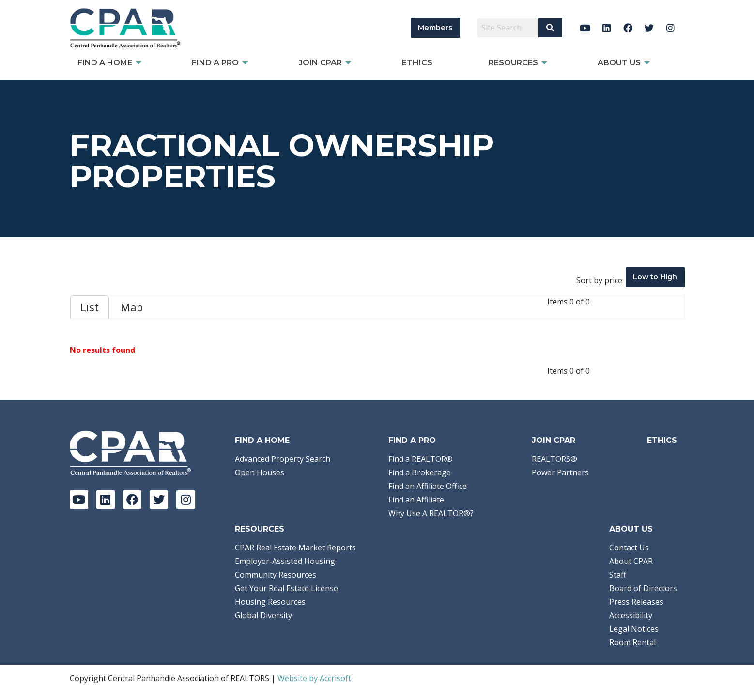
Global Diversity (263, 615)
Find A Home (262, 440)
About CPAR (631, 561)
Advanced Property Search (283, 459)
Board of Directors (643, 588)
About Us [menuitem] (619, 63)
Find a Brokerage (420, 472)
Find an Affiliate (416, 500)
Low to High (655, 277)
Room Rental (632, 642)
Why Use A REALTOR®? (431, 513)
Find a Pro (412, 440)
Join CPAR (554, 440)
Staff (618, 575)
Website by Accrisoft (314, 678)
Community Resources (276, 575)
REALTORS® (554, 459)
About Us (631, 529)
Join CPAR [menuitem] (320, 63)
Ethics (662, 440)
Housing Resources (270, 602)
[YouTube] (585, 28)
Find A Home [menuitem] (105, 63)
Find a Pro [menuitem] (215, 63)
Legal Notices (634, 629)
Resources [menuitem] (513, 63)
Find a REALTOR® (421, 459)
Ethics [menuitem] (417, 63)
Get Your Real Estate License (286, 588)
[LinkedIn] (607, 28)
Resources (260, 529)
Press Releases (636, 602)
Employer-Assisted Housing (285, 561)
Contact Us (629, 548)
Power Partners (560, 472)
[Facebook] (628, 28)
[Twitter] (649, 28)
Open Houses (260, 472)
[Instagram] (670, 28)
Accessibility (631, 615)
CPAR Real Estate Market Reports (295, 548)
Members (435, 28)
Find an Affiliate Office (428, 486)
